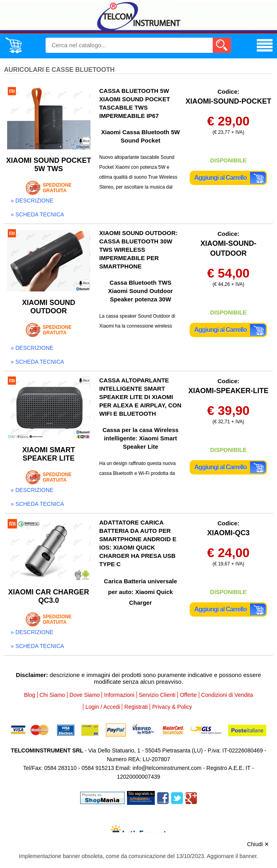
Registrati (136, 707)
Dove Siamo (85, 695)
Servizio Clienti (157, 695)
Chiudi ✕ (258, 844)
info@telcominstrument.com (167, 768)
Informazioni (119, 695)
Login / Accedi (103, 707)
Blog (29, 695)
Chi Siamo (53, 695)
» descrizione (32, 201)
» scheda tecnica (37, 214)
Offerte (188, 695)
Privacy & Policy (172, 707)
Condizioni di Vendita (227, 695)
